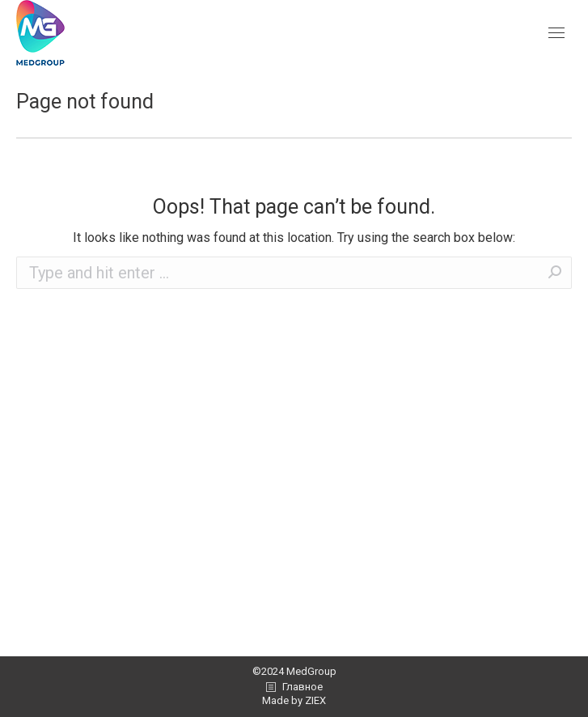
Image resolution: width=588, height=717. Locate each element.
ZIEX (315, 700)
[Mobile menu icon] (556, 33)
